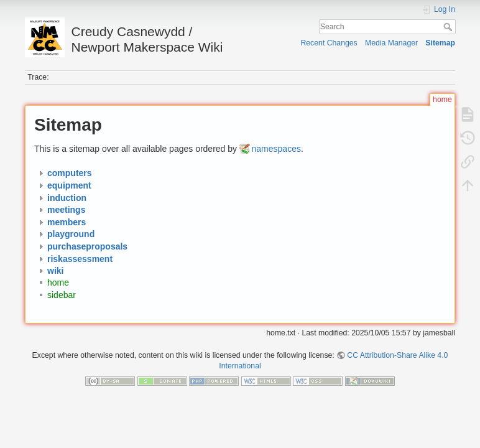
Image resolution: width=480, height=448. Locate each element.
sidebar (62, 295)
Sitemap (440, 43)
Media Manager (391, 43)
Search (449, 27)
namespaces (276, 149)
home (58, 283)
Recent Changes (329, 43)
